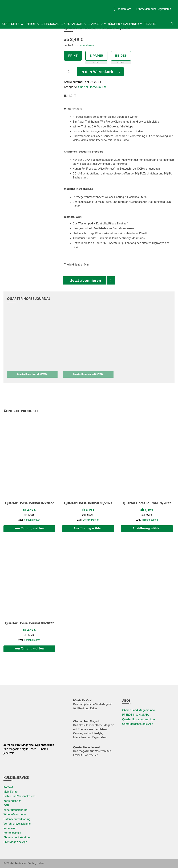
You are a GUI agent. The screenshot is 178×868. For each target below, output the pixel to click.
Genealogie (73, 24)
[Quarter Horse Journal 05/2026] (88, 342)
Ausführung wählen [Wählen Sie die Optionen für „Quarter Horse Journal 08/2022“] (29, 649)
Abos (95, 24)
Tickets (150, 24)
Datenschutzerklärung (17, 819)
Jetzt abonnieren (86, 280)
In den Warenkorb (97, 72)
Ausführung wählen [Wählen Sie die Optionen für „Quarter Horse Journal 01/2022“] (147, 528)
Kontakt (8, 787)
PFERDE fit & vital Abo (136, 715)
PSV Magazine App (15, 842)
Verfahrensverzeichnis (17, 824)
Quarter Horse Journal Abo (138, 719)
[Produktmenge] (70, 72)
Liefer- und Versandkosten (19, 796)
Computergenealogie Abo (138, 724)
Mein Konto (11, 792)
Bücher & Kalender (123, 24)
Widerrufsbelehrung (15, 810)
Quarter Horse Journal (93, 87)
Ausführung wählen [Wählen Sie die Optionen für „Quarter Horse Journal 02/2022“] (29, 528)
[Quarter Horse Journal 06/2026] (32, 342)
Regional (52, 24)
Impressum (10, 828)
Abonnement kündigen (17, 838)
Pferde (30, 24)
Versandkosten (87, 45)
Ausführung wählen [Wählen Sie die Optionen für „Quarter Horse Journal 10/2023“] (88, 528)
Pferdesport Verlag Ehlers (29, 863)
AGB (6, 805)
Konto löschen (12, 833)
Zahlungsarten (12, 801)
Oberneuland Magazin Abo (139, 710)
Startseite (11, 24)
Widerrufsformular (15, 815)
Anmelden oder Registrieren (154, 9)
